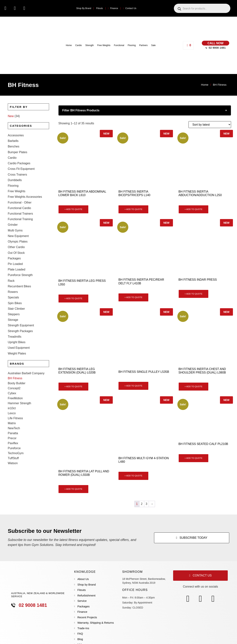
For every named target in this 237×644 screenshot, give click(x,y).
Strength (90, 45)
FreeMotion (15, 360)
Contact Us (130, 8)
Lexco (12, 375)
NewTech (14, 390)
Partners (143, 45)
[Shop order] (210, 125)
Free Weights (104, 45)
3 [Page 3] (147, 504)
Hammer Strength (19, 365)
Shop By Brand (84, 8)
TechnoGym (16, 415)
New (11, 116)
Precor (12, 400)
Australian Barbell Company (26, 335)
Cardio (78, 45)
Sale (153, 45)
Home (69, 45)
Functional (119, 45)
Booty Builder (17, 345)
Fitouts (99, 8)
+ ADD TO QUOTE (73, 209)
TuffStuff (13, 419)
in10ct (12, 370)
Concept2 (14, 350)
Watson (13, 424)
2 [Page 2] (142, 504)
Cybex (12, 355)
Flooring (132, 45)
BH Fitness (15, 340)
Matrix (12, 385)
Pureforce (14, 410)
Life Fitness (15, 380)
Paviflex (13, 405)
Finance (113, 8)
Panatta (13, 395)
